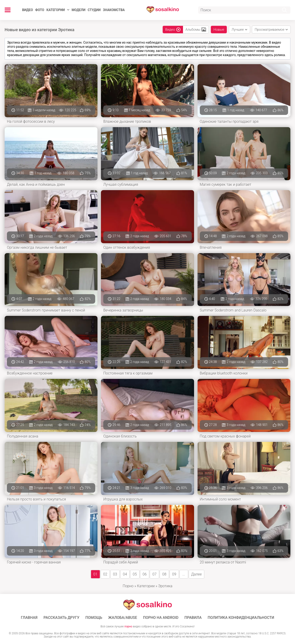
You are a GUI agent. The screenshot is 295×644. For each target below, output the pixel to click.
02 (105, 574)
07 (154, 574)
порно (128, 626)
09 (174, 574)
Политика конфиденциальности (241, 618)
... (184, 574)
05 (135, 574)
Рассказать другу (62, 618)
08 (164, 574)
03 (115, 574)
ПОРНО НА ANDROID (161, 618)
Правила (193, 618)
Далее (197, 574)
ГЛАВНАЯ (29, 618)
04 (125, 574)
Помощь (94, 618)
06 (145, 574)
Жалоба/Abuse (123, 618)
